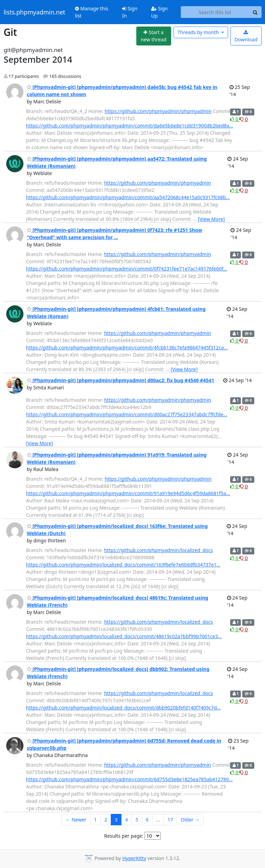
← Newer (76, 820)
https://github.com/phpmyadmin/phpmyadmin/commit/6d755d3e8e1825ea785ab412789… (130, 779)
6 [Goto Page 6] (147, 820)
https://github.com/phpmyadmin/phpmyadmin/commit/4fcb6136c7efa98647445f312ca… (127, 348)
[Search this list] (215, 12)
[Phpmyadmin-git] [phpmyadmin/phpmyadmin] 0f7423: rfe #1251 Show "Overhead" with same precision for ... (115, 234)
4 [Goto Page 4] (126, 820)
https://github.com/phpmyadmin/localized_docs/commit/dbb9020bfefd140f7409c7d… (124, 708)
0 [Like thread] (235, 119)
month (199, 32)
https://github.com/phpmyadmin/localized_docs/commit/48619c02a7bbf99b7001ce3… (124, 636)
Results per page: (124, 836)
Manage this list (92, 12)
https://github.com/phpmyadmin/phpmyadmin (158, 111)
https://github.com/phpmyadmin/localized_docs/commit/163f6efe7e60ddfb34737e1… (123, 565)
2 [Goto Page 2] (106, 820)
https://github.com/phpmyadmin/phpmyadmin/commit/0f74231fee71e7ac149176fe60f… (127, 269)
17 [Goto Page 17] (170, 820)
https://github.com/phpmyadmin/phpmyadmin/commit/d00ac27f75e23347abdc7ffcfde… (127, 414)
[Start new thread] (154, 36)
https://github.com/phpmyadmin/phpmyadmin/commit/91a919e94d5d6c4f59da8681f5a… (128, 493)
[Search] (255, 12)
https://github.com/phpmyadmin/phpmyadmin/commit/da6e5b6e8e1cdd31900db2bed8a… (130, 126)
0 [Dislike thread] (244, 119)
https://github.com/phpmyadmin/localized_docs (159, 550)
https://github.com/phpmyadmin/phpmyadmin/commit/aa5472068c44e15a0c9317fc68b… (128, 197)
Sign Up (159, 12)
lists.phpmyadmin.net (35, 12)
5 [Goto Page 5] (137, 820)
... (158, 820)
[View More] (211, 219)
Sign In (130, 12)
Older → (190, 820)
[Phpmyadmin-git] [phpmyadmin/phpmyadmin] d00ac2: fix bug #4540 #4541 (121, 380)
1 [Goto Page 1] (95, 820)
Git (11, 32)
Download (246, 36)
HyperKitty (134, 858)
